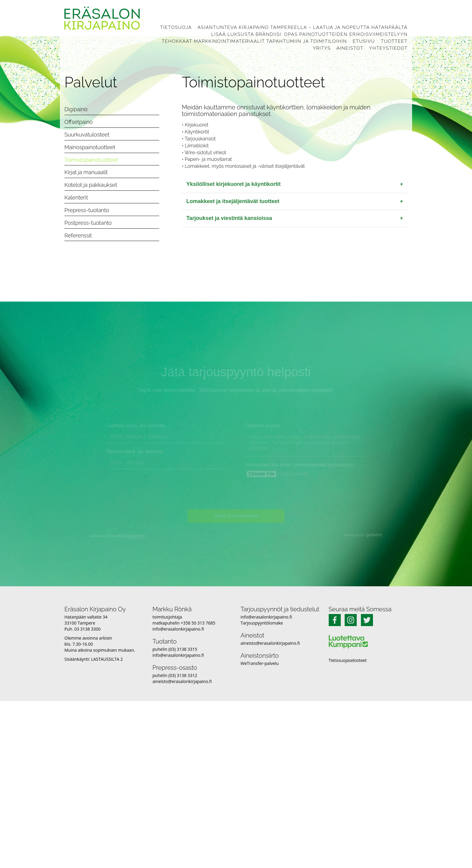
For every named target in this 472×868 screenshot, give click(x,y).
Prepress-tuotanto (87, 210)
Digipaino (76, 109)
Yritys (322, 48)
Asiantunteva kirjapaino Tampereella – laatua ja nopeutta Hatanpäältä (303, 27)
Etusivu (364, 41)
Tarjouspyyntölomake (262, 623)
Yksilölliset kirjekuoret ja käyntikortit (295, 184)
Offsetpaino (79, 122)
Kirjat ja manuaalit (86, 172)
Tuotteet (394, 41)
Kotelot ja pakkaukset (91, 185)
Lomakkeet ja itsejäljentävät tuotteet (295, 202)
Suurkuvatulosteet (87, 135)
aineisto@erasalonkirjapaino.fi (182, 681)
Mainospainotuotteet (90, 147)
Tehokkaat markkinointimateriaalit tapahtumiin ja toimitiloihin (254, 41)
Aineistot (350, 48)
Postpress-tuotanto (88, 223)
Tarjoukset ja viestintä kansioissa (295, 218)
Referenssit (78, 235)
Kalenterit (76, 197)
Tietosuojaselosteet (348, 660)
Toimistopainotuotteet (91, 160)
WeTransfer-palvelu (260, 663)
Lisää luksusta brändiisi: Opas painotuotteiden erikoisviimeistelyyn (309, 34)
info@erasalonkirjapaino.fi (178, 629)
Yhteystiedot (388, 48)
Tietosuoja (176, 27)
